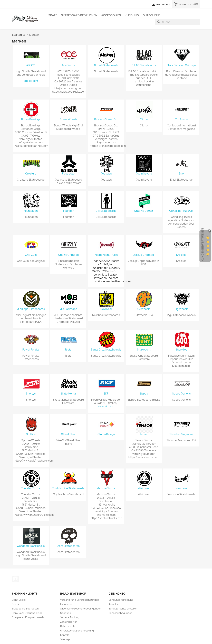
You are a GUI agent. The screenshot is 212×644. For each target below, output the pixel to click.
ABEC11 (31, 65)
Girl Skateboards (106, 211)
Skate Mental (68, 394)
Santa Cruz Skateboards (106, 350)
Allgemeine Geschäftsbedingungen (81, 609)
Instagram (16, 579)
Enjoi (181, 174)
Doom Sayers (144, 174)
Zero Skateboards (68, 546)
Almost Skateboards (106, 65)
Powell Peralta (31, 350)
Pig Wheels (181, 309)
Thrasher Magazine (181, 434)
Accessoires (111, 15)
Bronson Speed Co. (106, 119)
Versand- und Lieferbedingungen (80, 600)
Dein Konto (117, 594)
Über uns (66, 613)
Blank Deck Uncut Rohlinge (27, 613)
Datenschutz (68, 626)
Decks (15, 604)
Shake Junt (144, 350)
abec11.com (31, 81)
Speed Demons (181, 394)
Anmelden (114, 604)
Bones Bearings (31, 119)
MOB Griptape (68, 309)
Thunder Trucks (31, 488)
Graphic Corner (144, 211)
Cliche (144, 119)
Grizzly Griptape (68, 255)
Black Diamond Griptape (181, 65)
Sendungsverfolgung (121, 600)
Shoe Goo (181, 350)
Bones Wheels (68, 119)
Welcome (144, 488)
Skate (53, 15)
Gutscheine (152, 15)
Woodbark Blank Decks (31, 546)
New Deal (106, 309)
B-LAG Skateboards (144, 65)
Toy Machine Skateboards (68, 488)
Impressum (67, 604)
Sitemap (65, 639)
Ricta (68, 350)
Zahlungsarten (69, 622)
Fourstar (68, 211)
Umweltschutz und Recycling (77, 631)
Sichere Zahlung (70, 617)
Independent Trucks (106, 255)
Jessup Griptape (144, 255)
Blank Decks (19, 600)
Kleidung (132, 15)
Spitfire (31, 434)
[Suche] (178, 22)
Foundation (31, 211)
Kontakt (65, 635)
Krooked (181, 255)
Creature (31, 174)
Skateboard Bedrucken (79, 15)
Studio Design (106, 434)
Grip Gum (31, 255)
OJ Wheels (144, 309)
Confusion (181, 119)
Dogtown (106, 174)
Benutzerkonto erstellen (123, 609)
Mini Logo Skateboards (31, 309)
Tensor (144, 434)
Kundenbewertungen (203, 245)
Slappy (144, 394)
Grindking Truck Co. (181, 211)
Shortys (31, 394)
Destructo (68, 174)
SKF (106, 394)
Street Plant (68, 434)
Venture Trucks (106, 488)
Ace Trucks (68, 65)
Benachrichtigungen (121, 613)
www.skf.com (106, 407)
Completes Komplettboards (28, 617)
